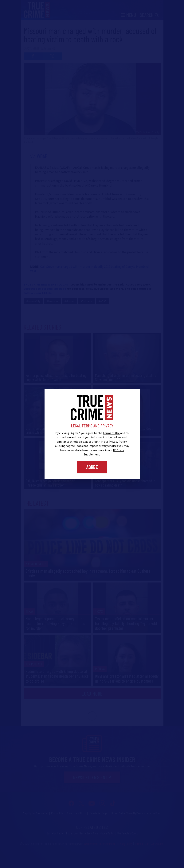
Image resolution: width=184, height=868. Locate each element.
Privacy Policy (118, 442)
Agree (92, 467)
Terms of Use (111, 433)
